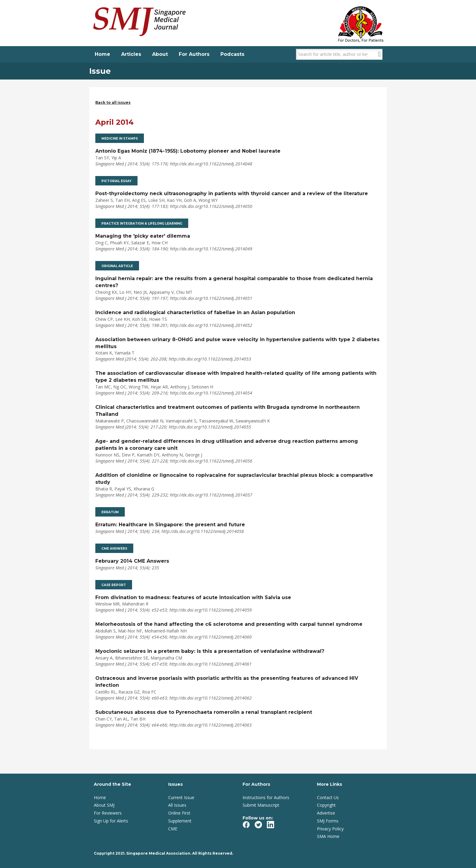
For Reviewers (108, 813)
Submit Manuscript (261, 805)
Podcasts (232, 54)
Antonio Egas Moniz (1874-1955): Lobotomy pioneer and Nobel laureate (188, 151)
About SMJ (104, 805)
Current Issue (181, 797)
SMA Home (328, 836)
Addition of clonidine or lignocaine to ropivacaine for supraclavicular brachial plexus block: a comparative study (234, 479)
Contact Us (328, 797)
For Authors (194, 54)
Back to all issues (113, 102)
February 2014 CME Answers (132, 561)
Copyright (326, 805)
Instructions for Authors (266, 797)
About (160, 54)
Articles (131, 54)
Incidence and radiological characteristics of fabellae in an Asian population (195, 312)
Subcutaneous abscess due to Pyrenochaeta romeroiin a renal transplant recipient (204, 712)
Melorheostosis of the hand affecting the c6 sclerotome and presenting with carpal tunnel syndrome (229, 624)
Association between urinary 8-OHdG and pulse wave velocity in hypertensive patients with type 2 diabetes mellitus (237, 343)
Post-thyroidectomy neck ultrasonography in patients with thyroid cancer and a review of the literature (232, 193)
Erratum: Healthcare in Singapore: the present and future (170, 525)
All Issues (177, 805)
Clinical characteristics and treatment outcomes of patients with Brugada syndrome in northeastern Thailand (228, 411)
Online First (179, 813)
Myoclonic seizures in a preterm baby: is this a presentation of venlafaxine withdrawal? (210, 651)
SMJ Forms (328, 821)
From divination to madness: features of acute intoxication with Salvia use (193, 597)
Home (102, 54)
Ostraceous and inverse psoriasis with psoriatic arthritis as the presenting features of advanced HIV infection (227, 682)
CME (173, 829)
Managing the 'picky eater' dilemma (143, 236)
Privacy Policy (330, 829)
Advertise (326, 813)
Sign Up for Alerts (111, 821)
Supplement (180, 821)
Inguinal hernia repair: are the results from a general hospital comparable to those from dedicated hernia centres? (234, 282)
